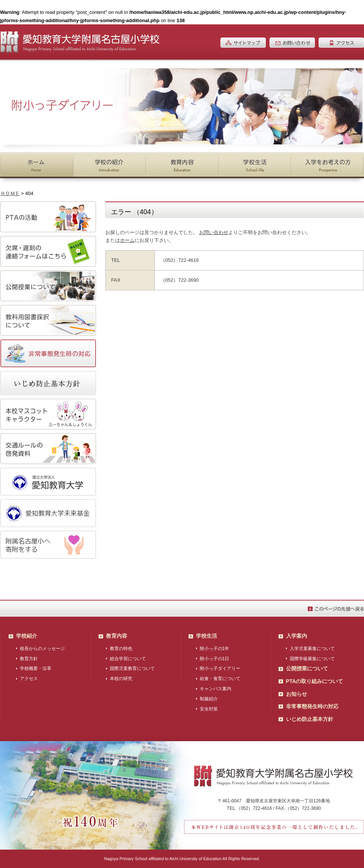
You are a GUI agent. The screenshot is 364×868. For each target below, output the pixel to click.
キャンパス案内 (216, 689)
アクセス (29, 679)
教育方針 (29, 659)
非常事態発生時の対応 (312, 706)
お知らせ (297, 694)
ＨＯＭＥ (10, 193)
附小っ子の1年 (215, 649)
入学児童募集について (312, 649)
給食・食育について (220, 679)
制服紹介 (209, 699)
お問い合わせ (214, 232)
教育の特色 (121, 649)
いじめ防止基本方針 (310, 719)
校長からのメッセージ (42, 649)
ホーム (127, 240)
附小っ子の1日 (215, 659)
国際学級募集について (312, 659)
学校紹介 (27, 636)
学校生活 (207, 636)
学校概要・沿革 (36, 668)
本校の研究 (121, 679)
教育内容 (117, 636)
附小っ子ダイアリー (220, 668)
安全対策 (209, 709)
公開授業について (307, 668)
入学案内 (297, 636)
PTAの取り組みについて (315, 681)
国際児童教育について (132, 668)
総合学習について (128, 659)
